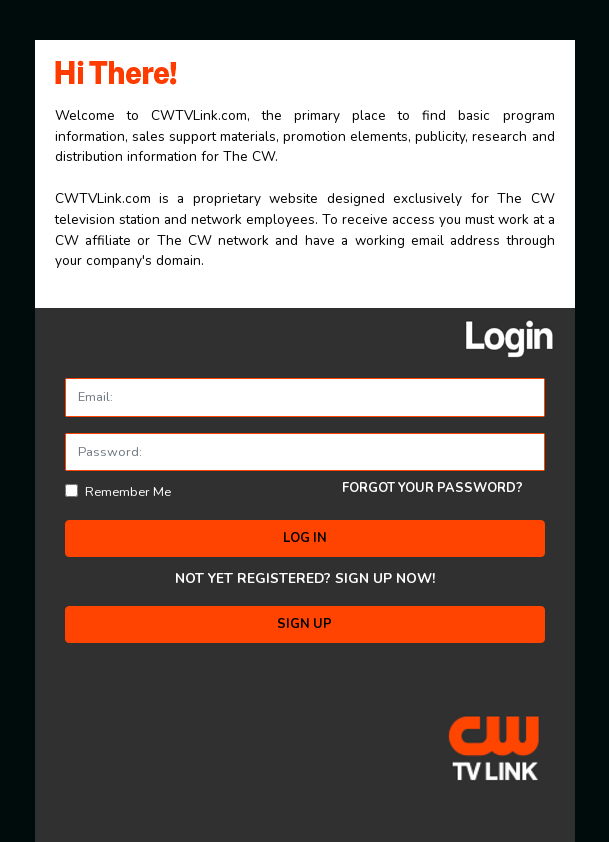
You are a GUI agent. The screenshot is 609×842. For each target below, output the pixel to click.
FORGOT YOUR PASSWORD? (432, 488)
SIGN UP (304, 624)
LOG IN (305, 538)
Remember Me (128, 492)
